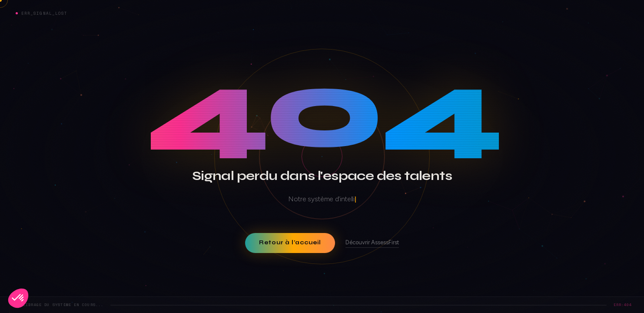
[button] (18, 298)
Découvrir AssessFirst (372, 242)
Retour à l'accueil (290, 243)
